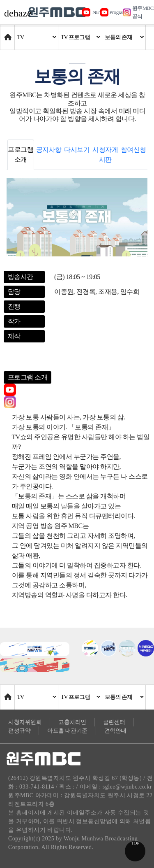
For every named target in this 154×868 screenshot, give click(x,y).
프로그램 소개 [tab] (21, 155)
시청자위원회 (25, 722)
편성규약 (19, 731)
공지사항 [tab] (49, 150)
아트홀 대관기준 (67, 731)
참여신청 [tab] (133, 150)
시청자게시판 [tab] (105, 155)
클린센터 (114, 722)
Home (8, 33)
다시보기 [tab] (77, 150)
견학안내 (115, 731)
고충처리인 (72, 722)
